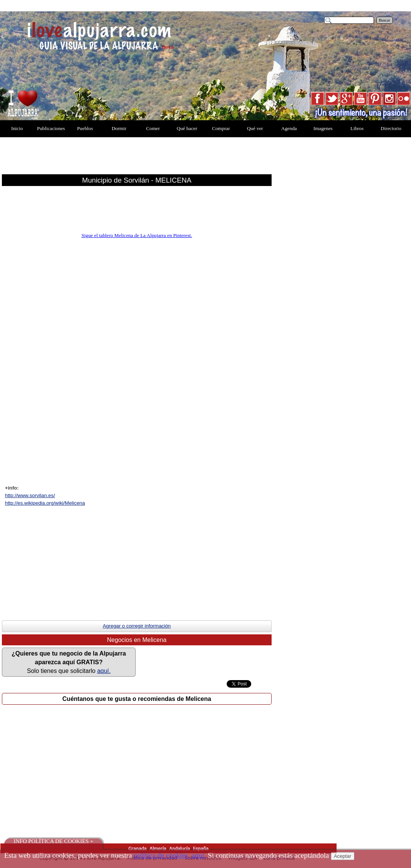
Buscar (385, 20)
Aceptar (343, 856)
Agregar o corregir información (137, 626)
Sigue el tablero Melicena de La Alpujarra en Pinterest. (137, 235)
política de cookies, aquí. (170, 855)
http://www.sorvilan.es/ (30, 495)
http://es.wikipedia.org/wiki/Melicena (45, 503)
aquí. (104, 671)
